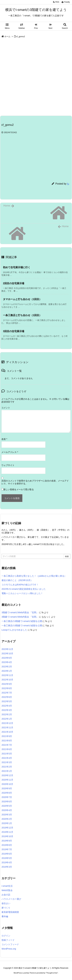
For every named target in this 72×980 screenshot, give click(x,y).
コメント (6, 408)
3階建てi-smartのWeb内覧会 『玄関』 (20, 612)
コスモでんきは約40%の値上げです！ (20, 585)
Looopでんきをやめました (14, 630)
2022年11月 (7, 675)
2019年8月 (7, 845)
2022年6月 (7, 697)
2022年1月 (7, 719)
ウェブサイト (8, 465)
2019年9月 (7, 841)
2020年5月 (7, 806)
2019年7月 (7, 849)
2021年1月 (7, 771)
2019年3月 (7, 867)
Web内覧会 (7, 890)
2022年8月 (7, 688)
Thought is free (52, 973)
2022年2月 (7, 714)
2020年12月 (7, 775)
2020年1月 (7, 823)
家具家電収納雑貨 (10, 912)
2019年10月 (7, 836)
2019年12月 (7, 828)
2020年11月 (7, 780)
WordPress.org (9, 949)
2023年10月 (7, 653)
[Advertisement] (36, 78)
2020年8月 (7, 793)
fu (68, 184)
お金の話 (6, 895)
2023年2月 (7, 667)
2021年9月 (7, 736)
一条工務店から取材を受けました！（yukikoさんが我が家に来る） (34, 576)
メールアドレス (10, 452)
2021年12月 (7, 723)
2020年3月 (7, 815)
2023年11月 (7, 649)
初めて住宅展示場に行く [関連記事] (17, 267)
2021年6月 (7, 749)
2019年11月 (7, 832)
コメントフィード (10, 944)
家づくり (6, 908)
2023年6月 (7, 658)
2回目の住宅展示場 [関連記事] (14, 283)
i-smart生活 (7, 886)
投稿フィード (8, 940)
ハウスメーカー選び (11, 899)
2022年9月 (7, 684)
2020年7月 (7, 797)
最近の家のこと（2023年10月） (17, 580)
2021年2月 (7, 767)
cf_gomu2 (21, 36)
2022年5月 (7, 701)
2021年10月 (7, 732)
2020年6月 (7, 802)
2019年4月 (7, 862)
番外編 (5, 916)
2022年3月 (7, 710)
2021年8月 (7, 741)
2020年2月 (7, 819)
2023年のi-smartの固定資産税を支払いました (24, 589)
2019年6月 (7, 854)
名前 (4, 439)
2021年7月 (7, 745)
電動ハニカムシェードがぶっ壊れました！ (22, 593)
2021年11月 (7, 727)
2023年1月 (7, 671)
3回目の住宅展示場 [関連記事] (14, 331)
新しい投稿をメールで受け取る (19, 489)
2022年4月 (7, 706)
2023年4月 (7, 662)
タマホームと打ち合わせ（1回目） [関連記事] (22, 299)
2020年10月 (7, 784)
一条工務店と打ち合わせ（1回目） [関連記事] (22, 315)
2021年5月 (7, 754)
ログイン (6, 936)
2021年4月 (7, 758)
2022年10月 (7, 680)
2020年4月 (7, 810)
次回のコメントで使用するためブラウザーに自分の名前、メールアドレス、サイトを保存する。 (35, 482)
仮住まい (6, 903)
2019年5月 (7, 858)
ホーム (7, 36)
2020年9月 (7, 788)
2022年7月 (7, 693)
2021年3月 (7, 762)
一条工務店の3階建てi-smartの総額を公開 (22, 621)
